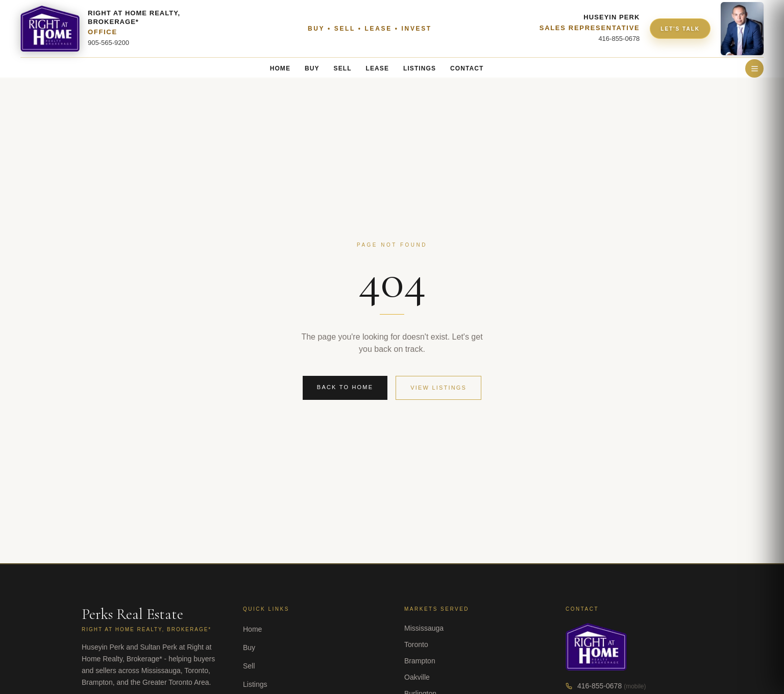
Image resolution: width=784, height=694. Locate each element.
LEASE (377, 68)
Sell (249, 666)
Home (252, 629)
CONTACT (467, 68)
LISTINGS (420, 68)
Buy (249, 648)
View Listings (438, 388)
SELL (343, 68)
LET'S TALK (680, 29)
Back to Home (345, 387)
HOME (280, 68)
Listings (255, 684)
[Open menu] (754, 68)
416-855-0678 (599, 686)
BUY (312, 68)
